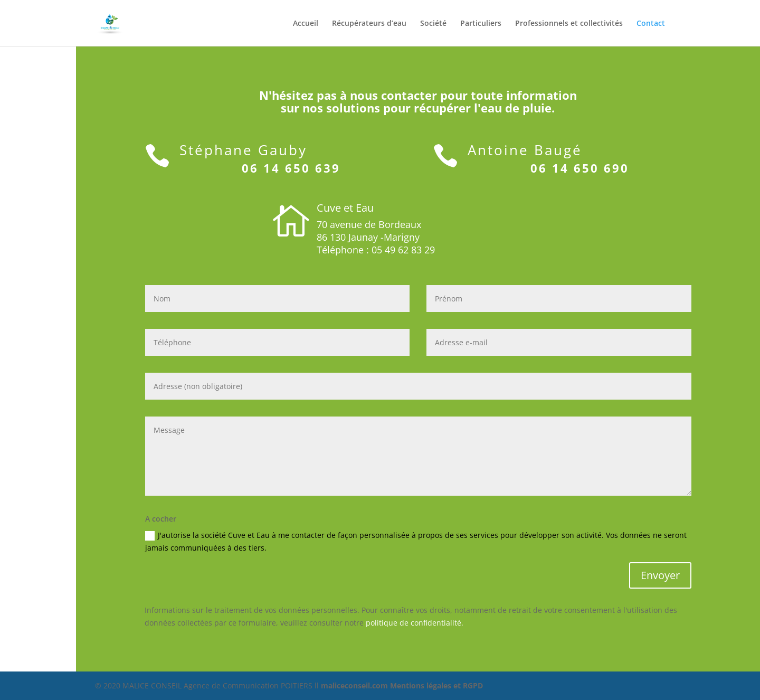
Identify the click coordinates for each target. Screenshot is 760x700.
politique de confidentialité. (415, 623)
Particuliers (481, 24)
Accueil (306, 24)
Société (433, 24)
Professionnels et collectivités (569, 24)
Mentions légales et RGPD (436, 685)
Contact (651, 24)
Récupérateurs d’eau (369, 24)
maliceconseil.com (355, 685)
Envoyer (660, 575)
